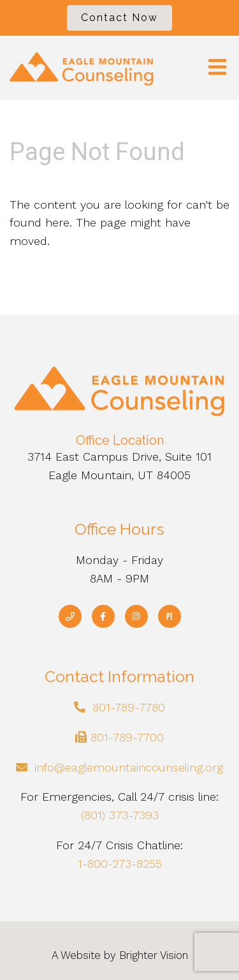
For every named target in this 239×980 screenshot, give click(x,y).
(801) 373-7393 (120, 815)
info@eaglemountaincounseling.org (129, 767)
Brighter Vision (154, 955)
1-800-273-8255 (120, 864)
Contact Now (119, 18)
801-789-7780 (129, 707)
